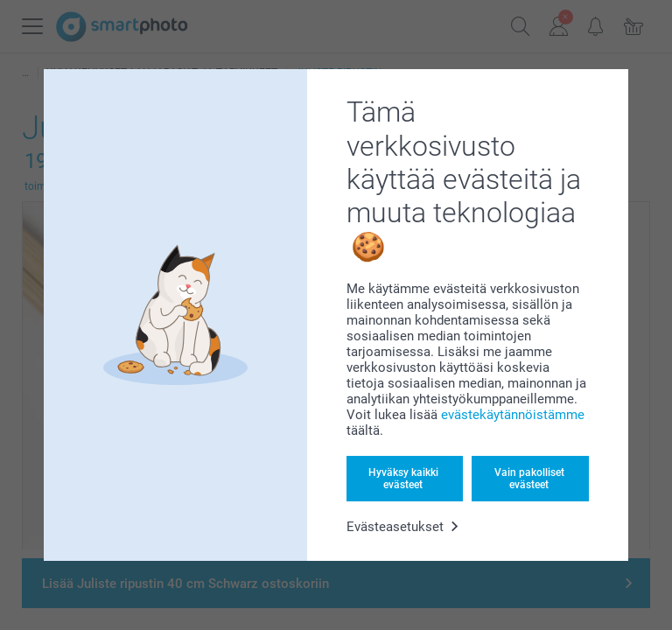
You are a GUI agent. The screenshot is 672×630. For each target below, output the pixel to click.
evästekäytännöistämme (513, 415)
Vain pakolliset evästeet (529, 479)
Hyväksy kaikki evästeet (403, 479)
